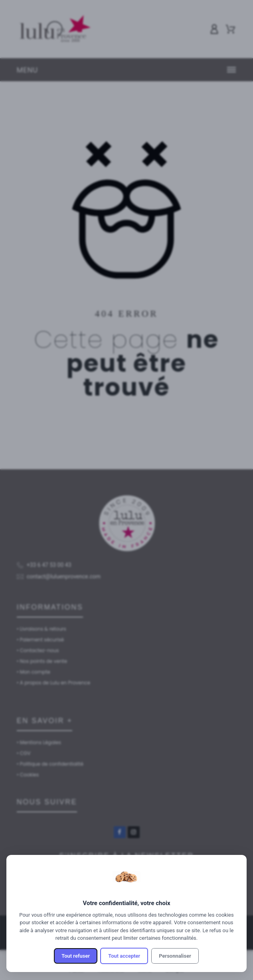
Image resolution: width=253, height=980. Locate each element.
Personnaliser (175, 956)
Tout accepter (124, 956)
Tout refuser (76, 956)
